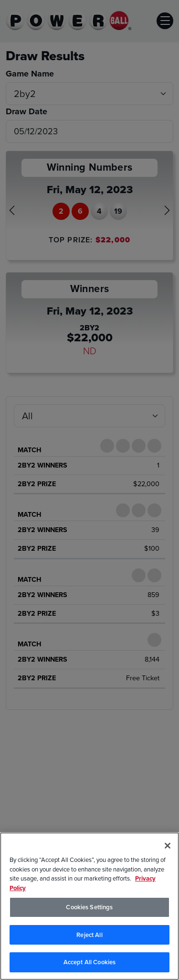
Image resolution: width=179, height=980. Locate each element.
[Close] (168, 846)
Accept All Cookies (89, 962)
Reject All (89, 935)
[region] (89, 906)
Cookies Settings (89, 907)
